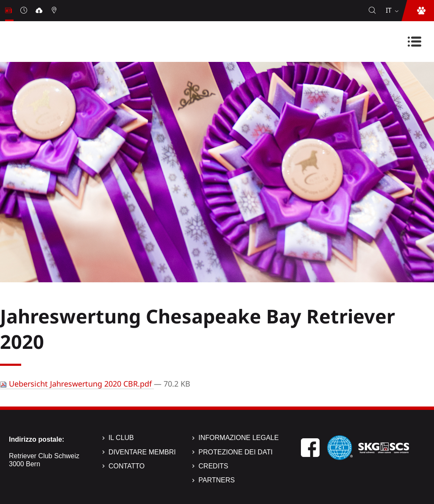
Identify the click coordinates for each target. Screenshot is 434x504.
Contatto (127, 466)
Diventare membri (142, 452)
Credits (213, 466)
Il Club (121, 438)
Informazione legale (238, 438)
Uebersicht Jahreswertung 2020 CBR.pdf (77, 384)
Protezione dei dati (235, 452)
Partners (217, 480)
